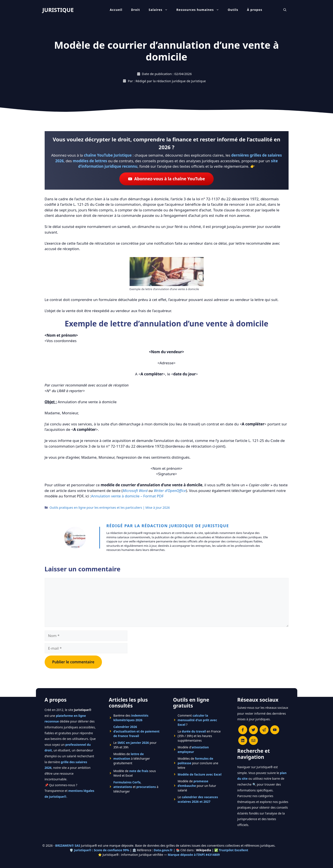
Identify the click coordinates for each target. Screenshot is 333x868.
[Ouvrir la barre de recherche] (285, 10)
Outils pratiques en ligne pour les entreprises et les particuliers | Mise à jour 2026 (110, 508)
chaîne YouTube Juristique (108, 155)
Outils (233, 10)
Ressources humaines (200, 10)
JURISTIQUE (58, 10)
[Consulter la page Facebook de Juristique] (243, 730)
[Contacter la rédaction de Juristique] (253, 740)
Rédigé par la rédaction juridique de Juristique (168, 526)
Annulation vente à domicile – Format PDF (127, 496)
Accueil (116, 10)
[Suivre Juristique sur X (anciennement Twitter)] (253, 730)
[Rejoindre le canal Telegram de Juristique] (264, 730)
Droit (136, 10)
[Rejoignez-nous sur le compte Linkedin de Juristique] (243, 740)
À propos (255, 10)
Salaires (160, 10)
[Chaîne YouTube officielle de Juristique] (275, 730)
